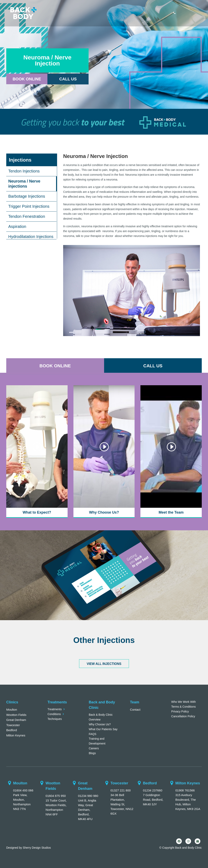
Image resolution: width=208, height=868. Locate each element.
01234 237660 (153, 790)
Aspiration (17, 226)
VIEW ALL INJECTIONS (104, 664)
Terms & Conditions (183, 707)
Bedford (12, 730)
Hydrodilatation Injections (31, 237)
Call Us (68, 79)
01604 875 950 (56, 796)
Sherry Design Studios (37, 848)
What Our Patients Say (103, 729)
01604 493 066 (23, 790)
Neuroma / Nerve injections (24, 184)
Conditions (54, 714)
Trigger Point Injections (29, 206)
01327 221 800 (121, 790)
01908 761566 (185, 790)
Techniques (55, 719)
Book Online (27, 79)
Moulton (12, 710)
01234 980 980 (88, 796)
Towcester (13, 725)
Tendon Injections (24, 171)
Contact (135, 710)
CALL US (153, 366)
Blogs (92, 753)
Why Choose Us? (100, 724)
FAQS (93, 734)
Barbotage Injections (27, 196)
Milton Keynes (16, 735)
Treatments (54, 709)
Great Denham (16, 720)
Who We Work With (184, 702)
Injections (20, 160)
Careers (94, 748)
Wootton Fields (16, 715)
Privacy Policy (180, 711)
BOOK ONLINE (55, 366)
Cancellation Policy (183, 716)
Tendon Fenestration (27, 216)
